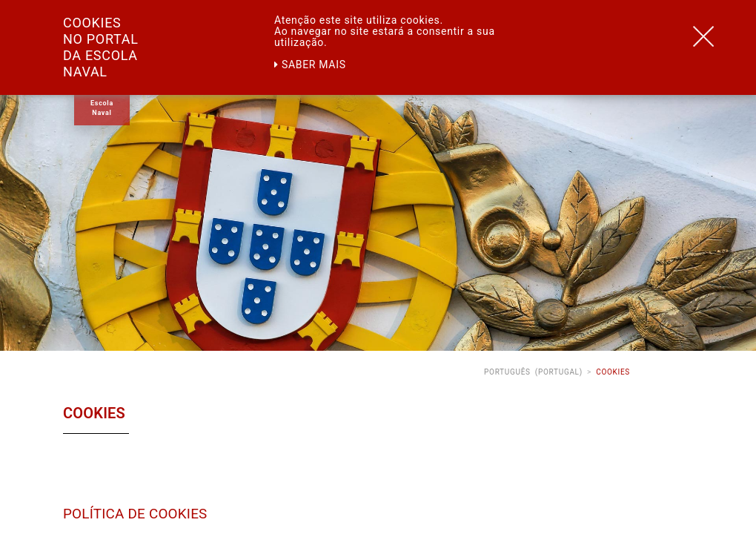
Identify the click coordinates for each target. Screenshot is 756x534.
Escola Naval (102, 108)
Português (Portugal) (533, 372)
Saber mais (310, 65)
